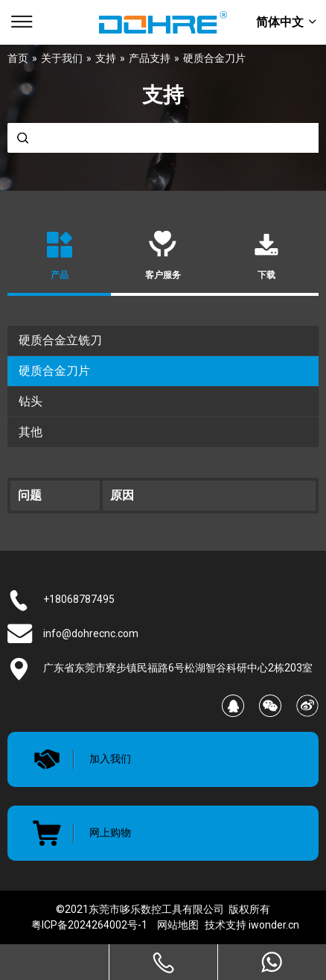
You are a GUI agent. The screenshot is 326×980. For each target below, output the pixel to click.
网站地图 (178, 925)
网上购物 (110, 832)
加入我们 (110, 759)
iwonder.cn (274, 925)
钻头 (31, 401)
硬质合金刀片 (54, 371)
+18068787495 (79, 599)
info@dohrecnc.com (91, 633)
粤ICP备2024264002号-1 (89, 925)
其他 (31, 432)
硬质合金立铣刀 (60, 340)
